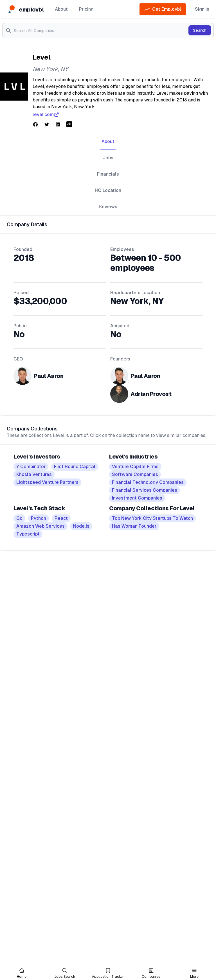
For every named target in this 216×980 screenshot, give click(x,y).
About (61, 9)
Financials (108, 174)
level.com (46, 115)
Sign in (202, 9)
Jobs (108, 158)
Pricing (86, 9)
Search (200, 30)
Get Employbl (163, 9)
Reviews (108, 207)
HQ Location (108, 190)
